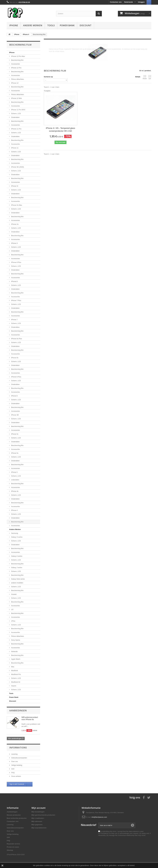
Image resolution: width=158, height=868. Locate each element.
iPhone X (14, 243)
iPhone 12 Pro (16, 68)
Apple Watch (15, 659)
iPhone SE (15, 415)
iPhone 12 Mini (16, 98)
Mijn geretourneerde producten (43, 815)
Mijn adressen (37, 821)
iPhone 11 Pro (16, 129)
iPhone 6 (14, 396)
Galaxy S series (17, 537)
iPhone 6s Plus (16, 339)
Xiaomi (13, 686)
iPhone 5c (15, 434)
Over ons (14, 761)
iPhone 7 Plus (16, 300)
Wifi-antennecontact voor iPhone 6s (30, 718)
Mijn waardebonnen (39, 828)
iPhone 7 (14, 320)
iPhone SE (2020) (17, 167)
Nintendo (14, 651)
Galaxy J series (16, 568)
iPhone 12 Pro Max (18, 56)
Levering (14, 754)
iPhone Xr (15, 186)
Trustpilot (47, 91)
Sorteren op (48, 77)
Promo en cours (13, 847)
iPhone (14, 25)
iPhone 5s (15, 453)
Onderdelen (15, 117)
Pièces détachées (17, 79)
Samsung (14, 533)
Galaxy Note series (18, 579)
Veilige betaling (16, 765)
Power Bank (67, 25)
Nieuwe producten (14, 815)
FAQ (13, 773)
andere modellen (17, 583)
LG (12, 609)
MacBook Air (15, 682)
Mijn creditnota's (38, 818)
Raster (145, 77)
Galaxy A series (16, 556)
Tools (51, 25)
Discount (86, 25)
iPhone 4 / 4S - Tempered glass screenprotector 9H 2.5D (61, 130)
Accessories (15, 64)
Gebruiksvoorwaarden (19, 758)
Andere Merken (33, 25)
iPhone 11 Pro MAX (18, 110)
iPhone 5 (14, 472)
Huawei (14, 594)
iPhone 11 (15, 148)
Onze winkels (16, 776)
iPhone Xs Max (16, 205)
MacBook (14, 671)
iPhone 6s (15, 358)
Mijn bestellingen (38, 812)
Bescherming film (17, 60)
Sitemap (10, 850)
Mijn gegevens (37, 825)
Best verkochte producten (17, 818)
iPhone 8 (14, 281)
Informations (18, 748)
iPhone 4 (14, 510)
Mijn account (39, 808)
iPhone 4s (15, 491)
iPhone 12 (15, 83)
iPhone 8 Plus (16, 262)
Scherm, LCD (16, 114)
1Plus (13, 621)
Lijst (150, 77)
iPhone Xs (15, 224)
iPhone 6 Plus (16, 377)
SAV (13, 769)
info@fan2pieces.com (99, 817)
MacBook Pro (16, 674)
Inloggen (141, 2)
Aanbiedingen (18, 710)
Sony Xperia (15, 640)
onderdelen (15, 480)
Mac (12, 667)
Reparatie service (13, 844)
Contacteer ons (116, 2)
